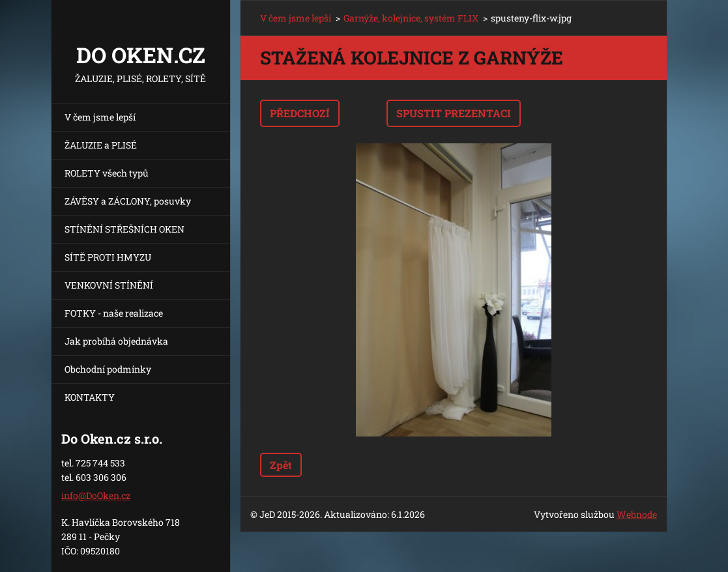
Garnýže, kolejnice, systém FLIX (411, 18)
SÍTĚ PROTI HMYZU (108, 257)
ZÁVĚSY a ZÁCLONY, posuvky (128, 201)
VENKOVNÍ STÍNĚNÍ (109, 285)
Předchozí (300, 113)
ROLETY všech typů (107, 173)
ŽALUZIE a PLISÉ (101, 145)
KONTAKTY (90, 397)
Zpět (281, 465)
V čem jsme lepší (100, 117)
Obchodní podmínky (108, 369)
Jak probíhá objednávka (116, 341)
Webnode (637, 514)
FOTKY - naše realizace (114, 313)
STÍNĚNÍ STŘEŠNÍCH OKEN (124, 229)
